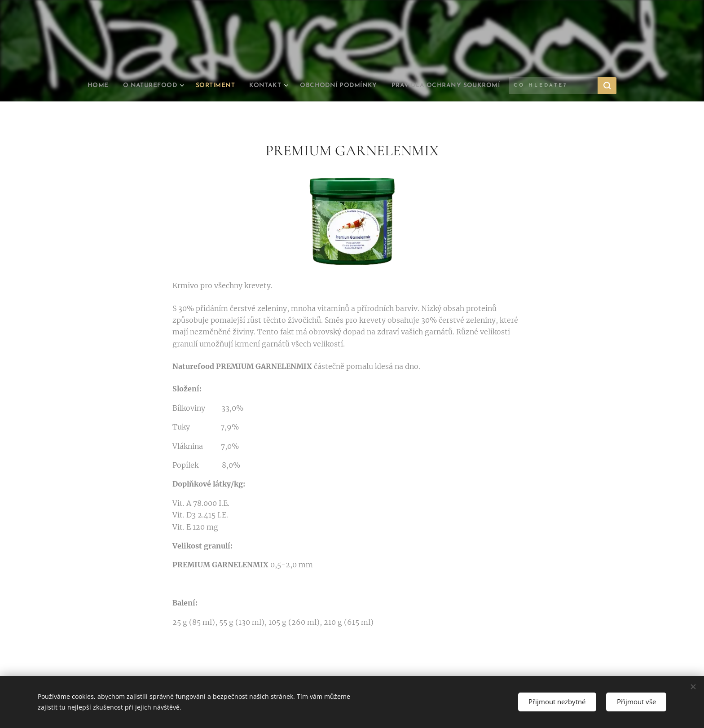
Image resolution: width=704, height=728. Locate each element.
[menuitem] (125, 86)
